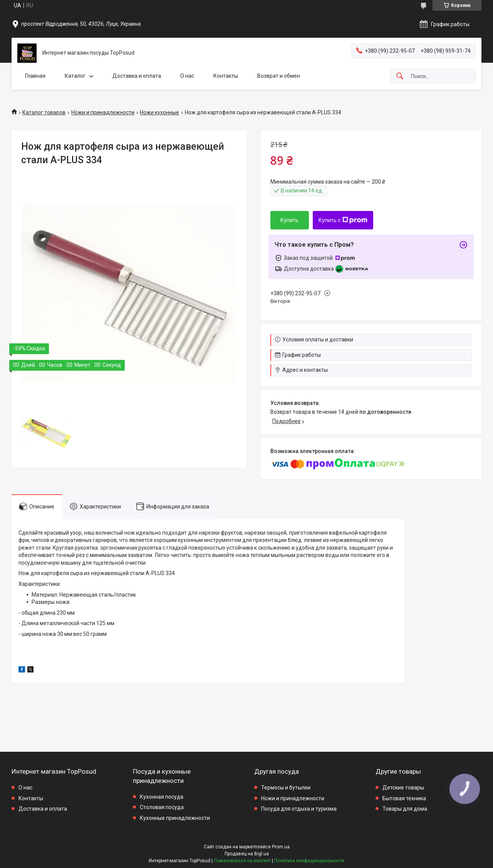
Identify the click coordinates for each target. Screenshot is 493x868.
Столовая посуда (162, 807)
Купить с (343, 220)
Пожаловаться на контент (242, 861)
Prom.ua (281, 847)
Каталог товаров (44, 112)
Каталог (75, 76)
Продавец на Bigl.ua (247, 854)
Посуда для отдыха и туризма (299, 809)
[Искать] (400, 76)
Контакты (226, 76)
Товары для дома (405, 809)
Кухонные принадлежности (175, 818)
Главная (35, 76)
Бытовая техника (404, 798)
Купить (289, 220)
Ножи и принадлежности (103, 112)
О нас (187, 76)
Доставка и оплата (137, 76)
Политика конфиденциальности (309, 861)
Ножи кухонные (159, 112)
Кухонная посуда (162, 797)
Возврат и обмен (279, 76)
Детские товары (403, 788)
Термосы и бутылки (286, 788)
